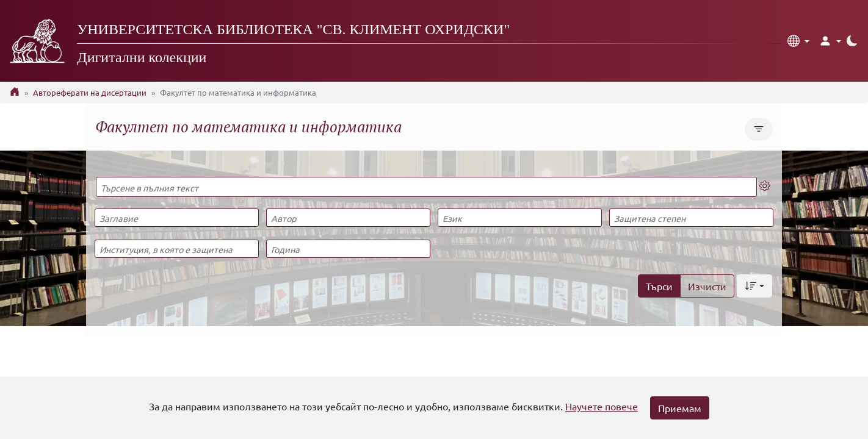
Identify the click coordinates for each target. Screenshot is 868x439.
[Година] (348, 249)
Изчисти (707, 286)
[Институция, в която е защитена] (176, 249)
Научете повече (602, 406)
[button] (798, 41)
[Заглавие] (176, 218)
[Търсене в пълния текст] (426, 187)
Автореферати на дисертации (90, 92)
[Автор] (348, 218)
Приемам (680, 408)
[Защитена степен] (691, 218)
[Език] (519, 218)
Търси (659, 286)
